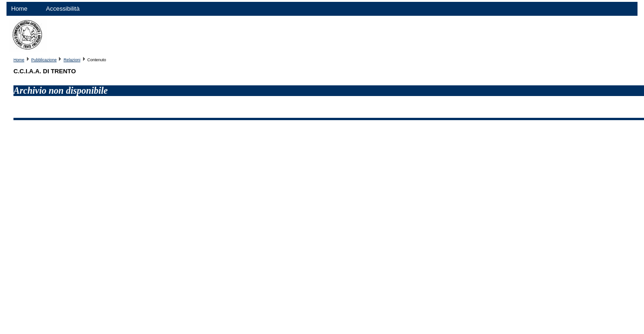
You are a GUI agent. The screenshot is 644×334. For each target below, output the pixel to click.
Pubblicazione (44, 60)
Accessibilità (63, 9)
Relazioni (72, 60)
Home (19, 9)
